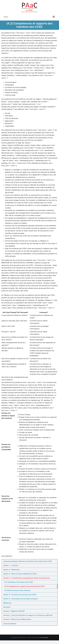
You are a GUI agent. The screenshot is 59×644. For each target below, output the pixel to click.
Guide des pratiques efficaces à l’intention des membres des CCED (28, 561)
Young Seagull (44, 637)
